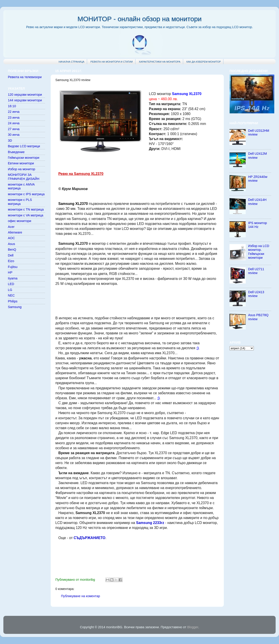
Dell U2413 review (256, 294)
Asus (11, 244)
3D (10, 141)
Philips (13, 301)
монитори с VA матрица (26, 215)
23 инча (14, 118)
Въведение (16, 152)
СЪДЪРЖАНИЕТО (89, 538)
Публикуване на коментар (81, 596)
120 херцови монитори (25, 95)
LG (10, 290)
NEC (11, 295)
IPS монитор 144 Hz (258, 225)
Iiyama (13, 278)
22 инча (14, 112)
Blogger (193, 627)
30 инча (14, 135)
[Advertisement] (137, 300)
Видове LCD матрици (24, 146)
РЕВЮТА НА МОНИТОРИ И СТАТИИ (112, 62)
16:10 (12, 106)
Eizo (11, 261)
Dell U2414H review (257, 202)
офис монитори (19, 221)
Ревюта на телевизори (25, 77)
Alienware (15, 232)
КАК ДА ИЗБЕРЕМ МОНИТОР (204, 62)
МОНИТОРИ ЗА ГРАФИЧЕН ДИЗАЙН (24, 177)
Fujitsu (13, 267)
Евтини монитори (21, 163)
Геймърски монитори (24, 158)
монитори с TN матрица (26, 209)
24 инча (14, 123)
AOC (11, 238)
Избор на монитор (21, 169)
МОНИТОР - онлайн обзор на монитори (139, 19)
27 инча (14, 129)
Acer (11, 227)
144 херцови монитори (25, 100)
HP (10, 272)
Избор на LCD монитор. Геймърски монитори (259, 252)
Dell (11, 255)
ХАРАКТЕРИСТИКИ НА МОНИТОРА (160, 62)
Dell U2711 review (256, 271)
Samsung (15, 307)
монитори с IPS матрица (26, 194)
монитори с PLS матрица (20, 202)
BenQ (12, 249)
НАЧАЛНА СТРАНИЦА (71, 62)
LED (11, 284)
